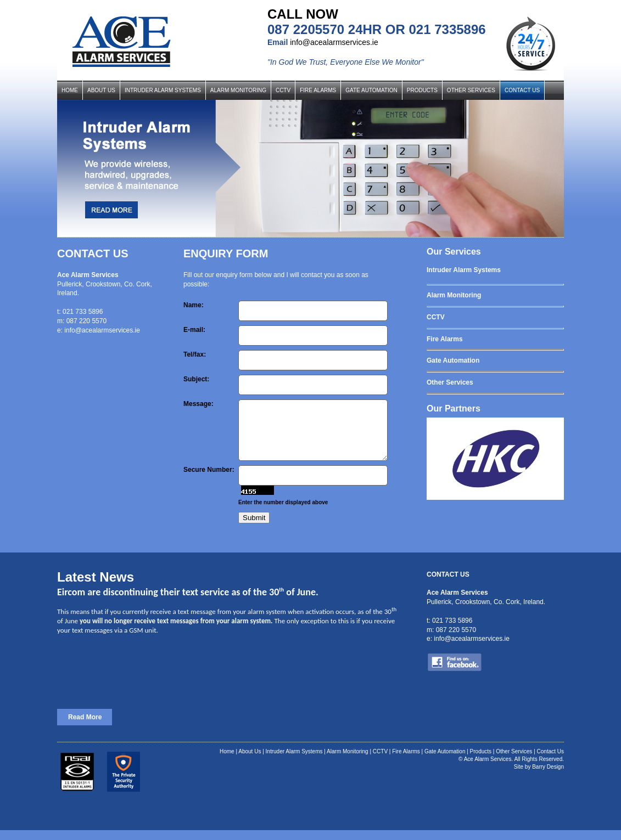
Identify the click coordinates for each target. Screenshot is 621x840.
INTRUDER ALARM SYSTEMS (163, 90)
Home (227, 761)
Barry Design (548, 777)
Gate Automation (445, 761)
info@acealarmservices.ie (334, 42)
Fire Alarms (406, 761)
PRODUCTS (422, 90)
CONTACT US (522, 90)
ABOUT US (101, 90)
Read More (85, 727)
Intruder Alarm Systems (294, 761)
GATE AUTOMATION (371, 90)
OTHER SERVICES (471, 90)
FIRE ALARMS (318, 90)
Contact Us (550, 761)
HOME (70, 90)
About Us (250, 761)
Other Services (514, 761)
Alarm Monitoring (348, 761)
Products (481, 761)
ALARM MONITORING (238, 90)
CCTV (283, 90)
